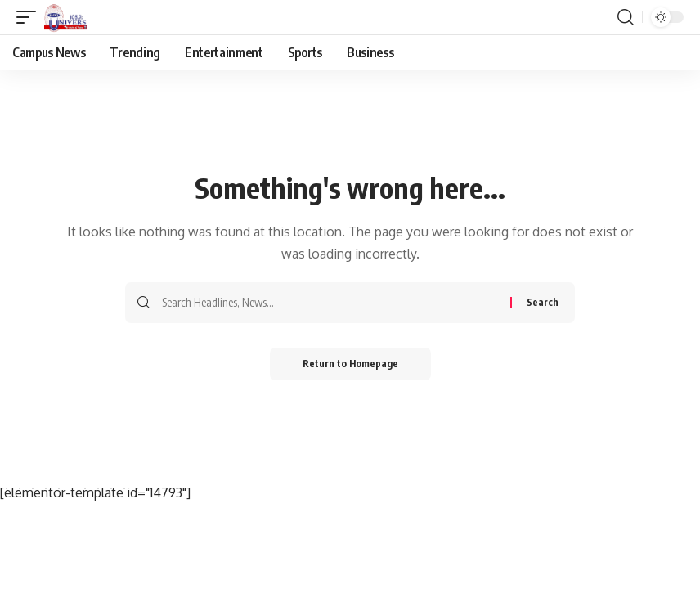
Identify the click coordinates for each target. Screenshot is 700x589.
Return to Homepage (350, 364)
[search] (626, 17)
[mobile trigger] (30, 17)
